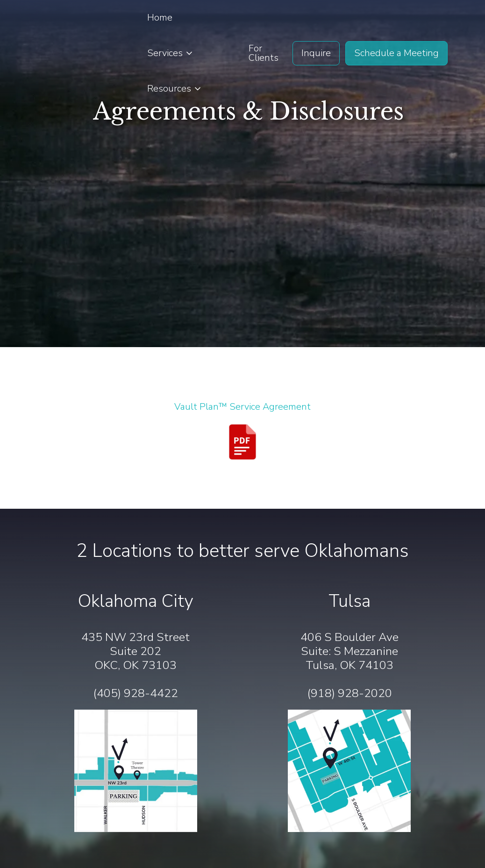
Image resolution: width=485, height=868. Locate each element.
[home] (63, 53)
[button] (171, 53)
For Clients (264, 53)
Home (160, 18)
